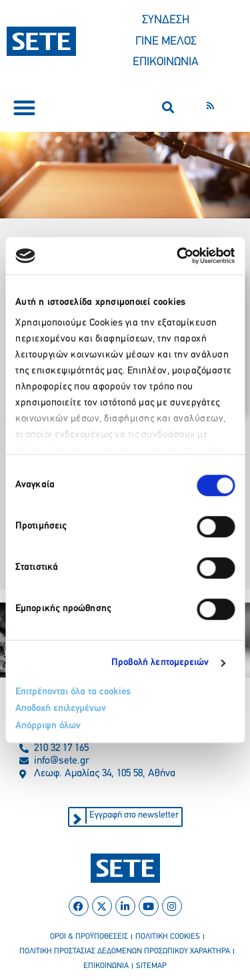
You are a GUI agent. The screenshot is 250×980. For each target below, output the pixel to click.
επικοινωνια (106, 966)
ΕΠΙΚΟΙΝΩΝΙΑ (166, 62)
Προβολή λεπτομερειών (160, 663)
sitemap (151, 966)
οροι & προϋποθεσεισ (89, 937)
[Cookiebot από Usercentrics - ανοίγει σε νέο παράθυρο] (178, 256)
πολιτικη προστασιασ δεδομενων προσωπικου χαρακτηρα (125, 951)
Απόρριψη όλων (48, 726)
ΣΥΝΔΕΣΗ (166, 20)
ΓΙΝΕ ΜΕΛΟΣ (166, 42)
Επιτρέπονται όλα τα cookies (73, 692)
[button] (24, 108)
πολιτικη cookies (168, 937)
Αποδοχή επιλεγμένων (61, 709)
